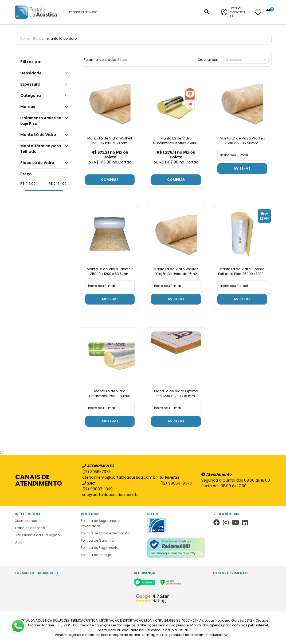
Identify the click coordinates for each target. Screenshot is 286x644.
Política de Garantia (97, 540)
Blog (18, 542)
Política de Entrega (96, 555)
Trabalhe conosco (30, 528)
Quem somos (26, 521)
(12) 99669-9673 (176, 483)
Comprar (110, 180)
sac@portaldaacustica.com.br (111, 495)
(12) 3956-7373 (96, 472)
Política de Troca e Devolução (105, 533)
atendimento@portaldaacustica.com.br (117, 477)
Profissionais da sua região (37, 535)
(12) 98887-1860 (97, 489)
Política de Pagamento (100, 548)
